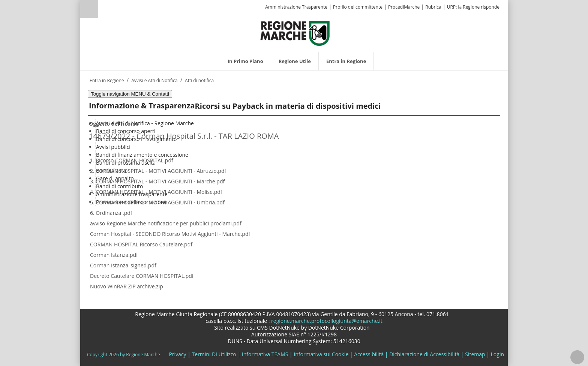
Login (497, 354)
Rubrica (433, 7)
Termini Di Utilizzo (214, 354)
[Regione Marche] (295, 33)
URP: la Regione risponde (473, 7)
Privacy (177, 354)
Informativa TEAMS (265, 354)
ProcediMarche (404, 7)
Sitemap (475, 354)
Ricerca (89, 9)
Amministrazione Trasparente (296, 7)
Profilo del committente (358, 7)
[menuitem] (245, 61)
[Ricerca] (104, 10)
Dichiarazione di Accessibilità (424, 354)
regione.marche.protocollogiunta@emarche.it (326, 321)
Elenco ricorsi (108, 296)
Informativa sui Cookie (321, 354)
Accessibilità (369, 354)
